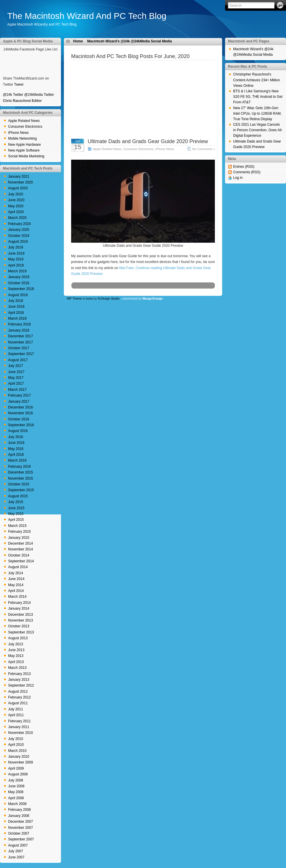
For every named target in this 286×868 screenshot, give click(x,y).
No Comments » (204, 149)
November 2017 (20, 342)
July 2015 (16, 502)
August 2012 (18, 691)
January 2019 (19, 277)
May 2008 (16, 792)
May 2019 (16, 259)
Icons (89, 299)
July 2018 (16, 301)
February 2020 (19, 224)
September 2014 (21, 561)
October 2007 (19, 833)
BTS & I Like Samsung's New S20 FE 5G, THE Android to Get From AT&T (258, 97)
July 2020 (16, 194)
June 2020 (16, 200)
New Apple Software (24, 150)
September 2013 (21, 632)
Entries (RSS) (244, 167)
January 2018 (19, 330)
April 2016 (16, 455)
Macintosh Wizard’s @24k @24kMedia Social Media (129, 41)
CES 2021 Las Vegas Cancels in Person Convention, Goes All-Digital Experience (258, 130)
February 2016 (19, 467)
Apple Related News (24, 121)
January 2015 (19, 538)
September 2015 (21, 490)
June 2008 (16, 786)
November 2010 (20, 733)
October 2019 (19, 236)
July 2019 (16, 247)
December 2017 (20, 336)
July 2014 (16, 573)
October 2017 (19, 348)
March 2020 (17, 218)
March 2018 (17, 318)
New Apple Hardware (25, 145)
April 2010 (16, 745)
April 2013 (16, 662)
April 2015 (16, 520)
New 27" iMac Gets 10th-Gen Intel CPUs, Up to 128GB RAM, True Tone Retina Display (257, 114)
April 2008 (16, 798)
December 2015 (20, 472)
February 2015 (19, 532)
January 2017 (19, 401)
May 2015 (16, 514)
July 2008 (16, 780)
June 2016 (16, 443)
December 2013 (20, 615)
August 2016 (18, 431)
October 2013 (19, 626)
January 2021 (19, 177)
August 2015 (18, 496)
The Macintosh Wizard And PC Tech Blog (87, 16)
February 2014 (19, 603)
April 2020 (16, 212)
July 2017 (16, 366)
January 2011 (19, 727)
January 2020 (19, 230)
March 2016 (17, 460)
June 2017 (16, 372)
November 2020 (20, 182)
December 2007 (20, 822)
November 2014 (20, 549)
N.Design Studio (108, 299)
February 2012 (19, 697)
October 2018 (19, 283)
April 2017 (16, 383)
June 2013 (16, 650)
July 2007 (16, 851)
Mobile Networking (23, 138)
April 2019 (16, 265)
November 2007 (20, 828)
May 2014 (16, 585)
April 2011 (16, 715)
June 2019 (16, 253)
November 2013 (20, 620)
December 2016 (20, 407)
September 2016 (21, 425)
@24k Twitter (13, 95)
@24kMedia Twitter (39, 95)
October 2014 (19, 555)
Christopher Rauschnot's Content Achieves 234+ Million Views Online (257, 80)
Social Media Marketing (26, 156)
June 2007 (16, 857)
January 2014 (19, 608)
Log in (238, 178)
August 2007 (18, 845)
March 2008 (17, 804)
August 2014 (18, 567)
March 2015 (17, 526)
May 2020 (16, 206)
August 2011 (18, 703)
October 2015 (19, 484)
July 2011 (16, 709)
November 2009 (20, 762)
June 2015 (16, 508)
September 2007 (21, 839)
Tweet (19, 84)
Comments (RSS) (247, 172)
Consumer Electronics (25, 127)
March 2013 (17, 668)
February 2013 (19, 674)
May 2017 (16, 378)
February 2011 (19, 721)
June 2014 (16, 579)
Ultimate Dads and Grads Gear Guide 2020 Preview (148, 141)
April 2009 (16, 768)
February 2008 (19, 810)
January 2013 (19, 680)
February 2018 (19, 324)
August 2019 (18, 242)
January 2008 (19, 816)
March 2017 (17, 390)
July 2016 (16, 437)
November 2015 (20, 478)
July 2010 (16, 739)
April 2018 (16, 313)
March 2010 (17, 751)
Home (78, 41)
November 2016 (20, 413)
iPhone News (18, 133)
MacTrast (126, 268)
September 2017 (21, 354)
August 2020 (18, 188)
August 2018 (18, 295)
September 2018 (21, 289)
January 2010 (19, 757)
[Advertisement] (143, 105)
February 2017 (19, 395)
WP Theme (74, 299)
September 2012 (21, 685)
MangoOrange (152, 299)
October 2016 (19, 419)
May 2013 (16, 656)
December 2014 (20, 543)
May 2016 (16, 449)
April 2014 (16, 591)
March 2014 (17, 597)
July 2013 (16, 644)
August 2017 (18, 360)
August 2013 (18, 638)
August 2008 (18, 774)
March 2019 (17, 271)
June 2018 (16, 307)
